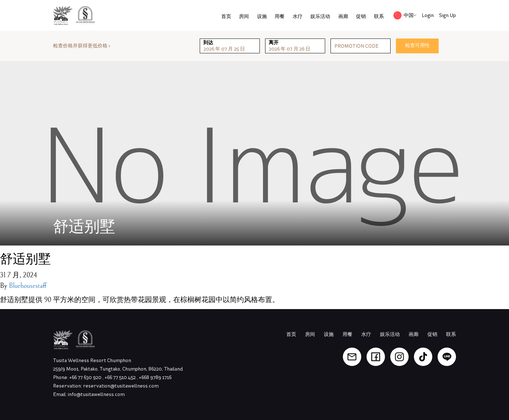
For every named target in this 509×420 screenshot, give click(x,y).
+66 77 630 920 (86, 377)
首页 (226, 16)
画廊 (343, 16)
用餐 (280, 16)
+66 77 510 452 (121, 377)
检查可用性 (417, 45)
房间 (244, 16)
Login (428, 15)
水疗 (298, 16)
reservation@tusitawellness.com (121, 386)
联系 (379, 16)
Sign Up (447, 15)
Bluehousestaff (28, 286)
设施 (262, 16)
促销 (361, 16)
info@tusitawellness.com (96, 394)
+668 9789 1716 (155, 377)
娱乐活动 (320, 16)
